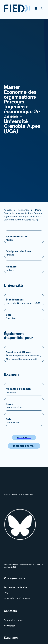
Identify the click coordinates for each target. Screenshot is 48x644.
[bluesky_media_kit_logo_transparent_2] (22, 510)
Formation (23, 210)
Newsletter (9, 626)
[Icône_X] (21, 551)
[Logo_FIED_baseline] (24, 484)
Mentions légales (11, 564)
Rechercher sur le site (15, 587)
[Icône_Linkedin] (7, 502)
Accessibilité (25, 564)
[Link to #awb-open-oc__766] (41, 8)
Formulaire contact (14, 620)
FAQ (6, 593)
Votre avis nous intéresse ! (18, 598)
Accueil (8, 210)
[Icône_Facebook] (7, 551)
